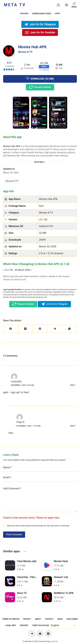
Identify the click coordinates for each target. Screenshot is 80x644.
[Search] (58, 5)
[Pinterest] (40, 329)
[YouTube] (48, 634)
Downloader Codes (42, 14)
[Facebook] (11, 329)
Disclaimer (72, 619)
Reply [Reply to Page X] (73, 426)
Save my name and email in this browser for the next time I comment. (38, 526)
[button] (21, 113)
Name (7, 468)
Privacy (27, 619)
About (38, 619)
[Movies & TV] (12, 181)
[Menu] (74, 5)
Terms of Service (11, 619)
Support (24, 625)
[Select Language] (64, 626)
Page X (20, 422)
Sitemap (55, 641)
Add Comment (12, 489)
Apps (57, 14)
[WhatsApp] (69, 329)
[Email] (40, 634)
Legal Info (11, 625)
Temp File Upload (41, 625)
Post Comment (14, 534)
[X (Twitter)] (25, 329)
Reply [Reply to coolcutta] (73, 385)
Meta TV (15, 5)
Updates (24, 14)
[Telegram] (55, 329)
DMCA (60, 619)
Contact (49, 619)
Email (7, 477)
